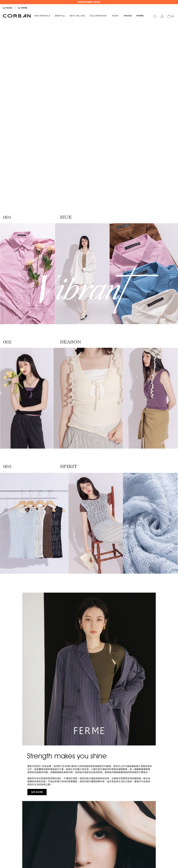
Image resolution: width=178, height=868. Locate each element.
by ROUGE (8, 8)
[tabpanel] (89, 20)
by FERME (23, 8)
